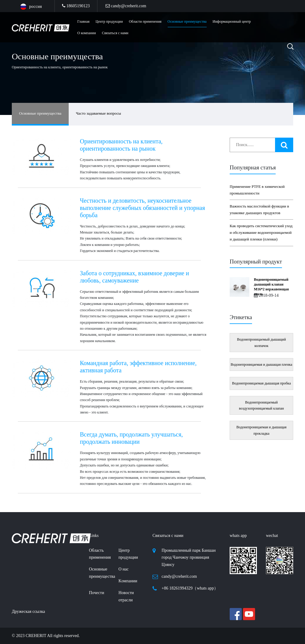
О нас (124, 569)
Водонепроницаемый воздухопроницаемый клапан (261, 405)
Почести (97, 593)
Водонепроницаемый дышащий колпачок (261, 342)
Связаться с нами (115, 33)
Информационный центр (232, 21)
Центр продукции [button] (109, 21)
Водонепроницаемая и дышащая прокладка (261, 430)
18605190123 (76, 6)
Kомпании (128, 581)
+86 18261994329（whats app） (190, 588)
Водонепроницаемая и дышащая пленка (261, 364)
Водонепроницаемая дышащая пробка (262, 383)
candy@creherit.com (126, 6)
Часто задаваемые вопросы (98, 113)
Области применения (145, 21)
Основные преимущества (187, 21)
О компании (87, 33)
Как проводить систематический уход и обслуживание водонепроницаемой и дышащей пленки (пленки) (261, 232)
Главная (84, 21)
